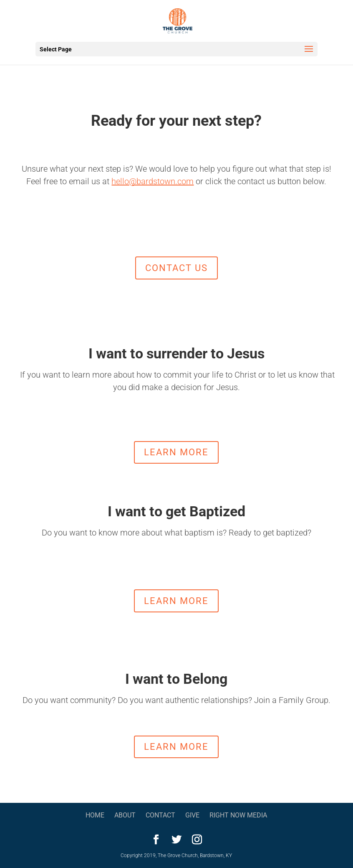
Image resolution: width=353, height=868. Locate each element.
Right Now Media (238, 815)
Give (192, 815)
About (125, 815)
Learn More (176, 452)
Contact (160, 815)
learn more (176, 601)
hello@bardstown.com (153, 181)
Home (95, 815)
